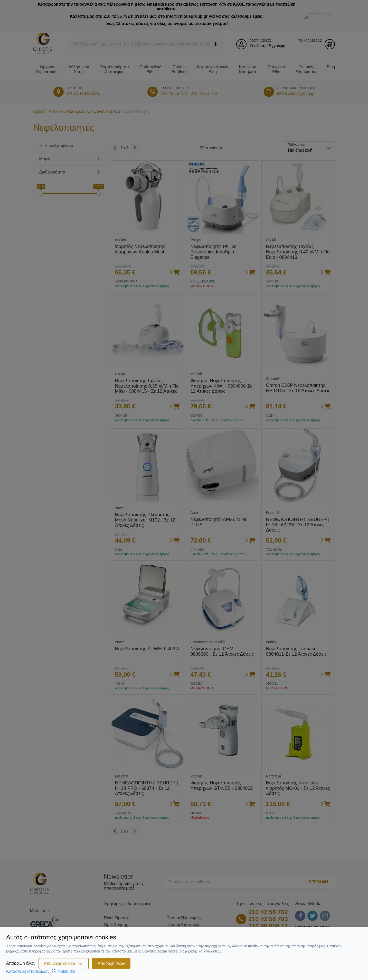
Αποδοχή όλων (111, 963)
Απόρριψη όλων (21, 963)
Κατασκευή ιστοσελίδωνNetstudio (41, 971)
